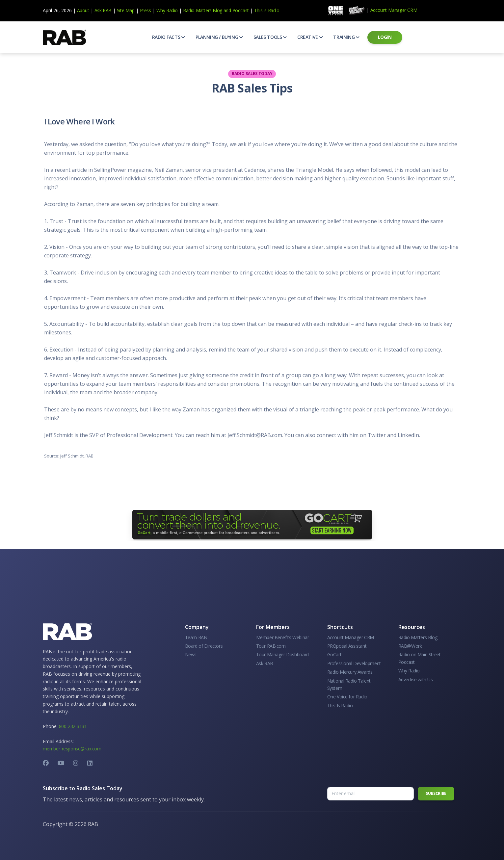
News (191, 654)
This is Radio (267, 10)
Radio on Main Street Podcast (420, 658)
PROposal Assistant (347, 646)
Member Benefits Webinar (283, 637)
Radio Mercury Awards (350, 672)
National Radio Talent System (349, 684)
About (83, 10)
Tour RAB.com (271, 646)
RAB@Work (410, 646)
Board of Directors (204, 646)
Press (146, 10)
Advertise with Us (416, 679)
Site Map (126, 10)
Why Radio (167, 10)
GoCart (334, 654)
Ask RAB (103, 10)
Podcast (241, 10)
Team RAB (196, 637)
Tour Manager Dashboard (282, 654)
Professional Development (354, 663)
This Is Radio (340, 705)
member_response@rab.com (72, 749)
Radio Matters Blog (203, 10)
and (227, 10)
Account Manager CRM (394, 10)
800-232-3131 (73, 726)
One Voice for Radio (347, 697)
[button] (169, 37)
